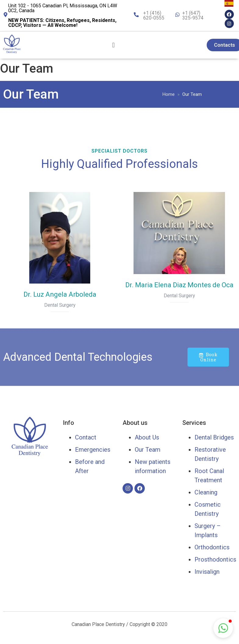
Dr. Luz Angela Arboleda (60, 294)
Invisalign (207, 572)
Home (169, 94)
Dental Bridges (214, 437)
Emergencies (93, 450)
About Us (147, 437)
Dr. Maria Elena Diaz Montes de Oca (179, 285)
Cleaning (206, 492)
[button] (223, 628)
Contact (86, 437)
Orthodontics (212, 547)
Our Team (148, 450)
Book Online (208, 357)
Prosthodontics (215, 559)
